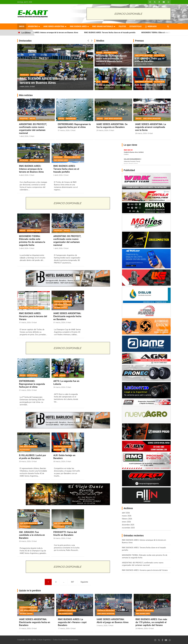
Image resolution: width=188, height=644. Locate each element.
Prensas (139, 41)
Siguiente (84, 582)
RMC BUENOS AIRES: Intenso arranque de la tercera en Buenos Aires (57, 33)
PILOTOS (122, 26)
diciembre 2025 (128, 525)
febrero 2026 (127, 519)
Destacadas (25, 41)
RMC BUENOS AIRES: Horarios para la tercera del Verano (33, 316)
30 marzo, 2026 (102, 88)
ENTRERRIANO (71, 119)
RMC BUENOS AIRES (78, 26)
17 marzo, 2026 (64, 628)
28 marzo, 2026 (141, 133)
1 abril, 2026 (24, 136)
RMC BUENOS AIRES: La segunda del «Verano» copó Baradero (72, 622)
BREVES (32, 119)
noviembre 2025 (128, 528)
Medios (100, 41)
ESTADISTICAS (135, 26)
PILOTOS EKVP (159, 55)
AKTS (98, 82)
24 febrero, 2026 (142, 628)
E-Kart (33, 86)
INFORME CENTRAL (61, 308)
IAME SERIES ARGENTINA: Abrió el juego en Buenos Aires (113, 621)
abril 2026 (126, 513)
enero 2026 (126, 522)
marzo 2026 (127, 516)
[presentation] (88, 41)
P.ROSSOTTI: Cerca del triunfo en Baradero (65, 534)
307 (72, 582)
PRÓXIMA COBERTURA (72, 157)
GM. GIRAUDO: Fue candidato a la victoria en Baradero (32, 535)
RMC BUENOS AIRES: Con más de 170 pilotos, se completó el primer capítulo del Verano (151, 622)
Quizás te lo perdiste (30, 591)
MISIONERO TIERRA (111, 53)
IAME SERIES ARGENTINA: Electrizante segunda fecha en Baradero (67, 316)
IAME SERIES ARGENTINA (54, 26)
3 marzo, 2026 (102, 625)
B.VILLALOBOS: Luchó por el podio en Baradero (149, 60)
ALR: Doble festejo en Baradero (151, 85)
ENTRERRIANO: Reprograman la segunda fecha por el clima (74, 126)
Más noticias (26, 95)
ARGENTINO (33, 26)
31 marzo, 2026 (64, 130)
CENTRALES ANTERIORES (63, 302)
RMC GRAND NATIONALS (103, 26)
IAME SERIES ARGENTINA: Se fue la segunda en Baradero (112, 126)
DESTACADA (24, 75)
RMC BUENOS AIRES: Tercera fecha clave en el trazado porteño (117, 33)
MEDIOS (99, 53)
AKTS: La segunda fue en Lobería (113, 85)
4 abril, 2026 (24, 86)
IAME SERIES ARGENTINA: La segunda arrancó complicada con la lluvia (151, 127)
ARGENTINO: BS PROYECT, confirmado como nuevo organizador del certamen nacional (33, 129)
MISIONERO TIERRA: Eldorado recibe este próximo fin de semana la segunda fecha (111, 59)
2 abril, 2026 (100, 64)
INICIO (22, 26)
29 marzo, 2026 (102, 130)
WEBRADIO (152, 26)
